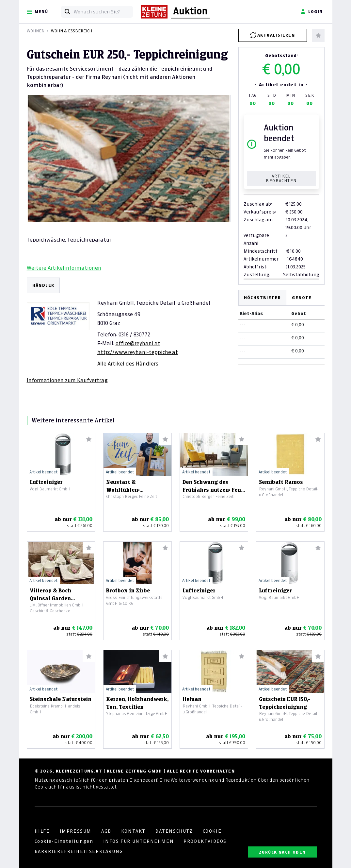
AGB (106, 831)
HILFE (42, 831)
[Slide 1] (129, 211)
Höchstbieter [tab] (263, 298)
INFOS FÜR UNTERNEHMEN (139, 841)
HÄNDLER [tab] (43, 285)
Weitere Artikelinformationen (64, 268)
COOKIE (212, 831)
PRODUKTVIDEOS (205, 841)
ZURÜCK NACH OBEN (282, 852)
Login (312, 12)
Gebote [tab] (302, 298)
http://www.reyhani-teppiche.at (138, 352)
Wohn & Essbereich (72, 31)
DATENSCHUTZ (174, 831)
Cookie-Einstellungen (64, 841)
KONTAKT (133, 831)
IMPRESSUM (76, 831)
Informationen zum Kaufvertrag (67, 380)
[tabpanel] (129, 331)
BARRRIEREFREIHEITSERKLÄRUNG (79, 851)
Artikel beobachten (281, 178)
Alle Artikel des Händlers (128, 364)
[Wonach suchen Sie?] (103, 12)
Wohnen (36, 31)
